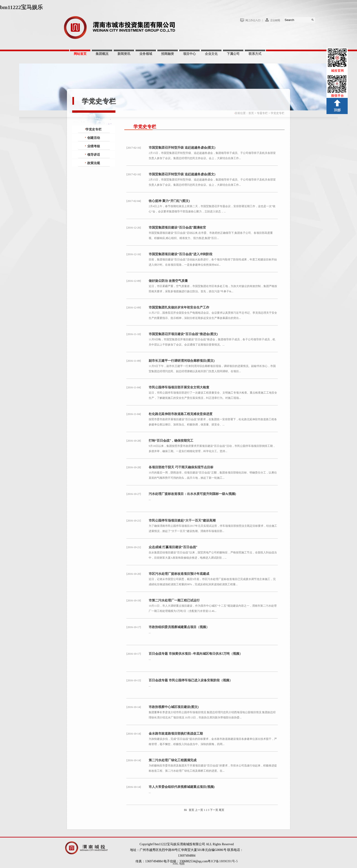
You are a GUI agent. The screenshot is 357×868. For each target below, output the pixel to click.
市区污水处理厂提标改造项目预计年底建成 (179, 574)
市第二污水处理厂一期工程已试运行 (174, 600)
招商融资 (168, 54)
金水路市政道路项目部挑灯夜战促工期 (176, 734)
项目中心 (189, 54)
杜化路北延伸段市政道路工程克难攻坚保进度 (181, 414)
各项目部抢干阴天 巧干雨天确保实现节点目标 (181, 467)
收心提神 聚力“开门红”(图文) (169, 201)
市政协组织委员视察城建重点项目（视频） (179, 627)
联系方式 (255, 54)
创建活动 (94, 138)
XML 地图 (178, 864)
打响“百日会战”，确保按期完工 (171, 441)
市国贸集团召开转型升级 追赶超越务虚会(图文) (182, 148)
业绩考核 (94, 146)
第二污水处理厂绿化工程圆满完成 (173, 760)
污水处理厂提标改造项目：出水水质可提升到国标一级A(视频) (192, 494)
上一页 (199, 810)
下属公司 (233, 54)
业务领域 (146, 54)
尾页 (222, 810)
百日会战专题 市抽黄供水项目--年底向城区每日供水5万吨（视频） (196, 654)
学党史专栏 (278, 113)
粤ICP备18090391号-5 (223, 861)
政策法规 (94, 163)
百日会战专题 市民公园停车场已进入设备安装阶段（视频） (191, 680)
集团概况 (102, 54)
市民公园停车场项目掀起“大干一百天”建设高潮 (182, 521)
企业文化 (211, 54)
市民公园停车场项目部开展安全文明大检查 (179, 387)
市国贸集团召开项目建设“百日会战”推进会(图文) (183, 334)
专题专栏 (262, 113)
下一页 (214, 810)
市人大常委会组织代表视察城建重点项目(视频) (182, 787)
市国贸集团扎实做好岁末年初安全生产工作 (179, 307)
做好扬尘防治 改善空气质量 (168, 281)
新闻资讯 (124, 54)
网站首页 (80, 54)
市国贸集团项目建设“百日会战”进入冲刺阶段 (181, 254)
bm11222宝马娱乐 (21, 7)
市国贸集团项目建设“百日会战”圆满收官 (177, 228)
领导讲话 (94, 155)
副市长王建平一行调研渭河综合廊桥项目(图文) (182, 361)
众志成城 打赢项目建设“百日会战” (173, 547)
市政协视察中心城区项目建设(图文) (174, 707)
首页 (251, 113)
